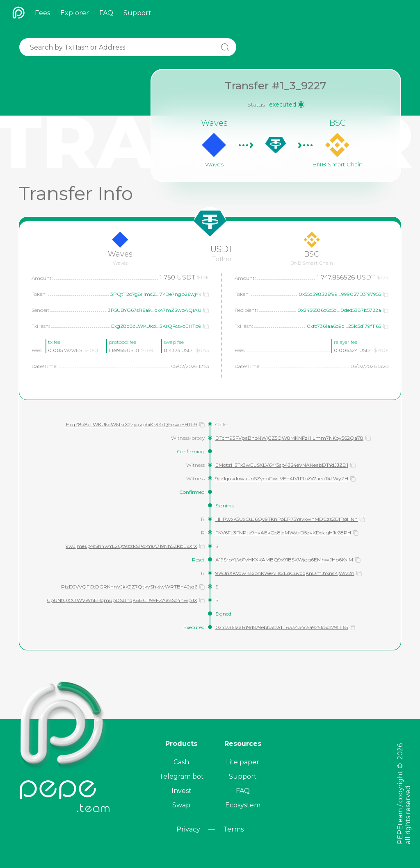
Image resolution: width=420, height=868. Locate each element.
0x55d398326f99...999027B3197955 (340, 294)
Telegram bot (181, 776)
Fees (42, 13)
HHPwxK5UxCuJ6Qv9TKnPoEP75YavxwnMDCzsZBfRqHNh (286, 519)
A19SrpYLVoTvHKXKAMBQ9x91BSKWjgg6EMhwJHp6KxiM (284, 560)
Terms (233, 829)
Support (137, 13)
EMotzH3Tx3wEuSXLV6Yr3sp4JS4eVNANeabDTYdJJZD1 (282, 465)
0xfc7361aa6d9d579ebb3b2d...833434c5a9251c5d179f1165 (282, 627)
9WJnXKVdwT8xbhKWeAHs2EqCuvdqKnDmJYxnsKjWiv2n (285, 573)
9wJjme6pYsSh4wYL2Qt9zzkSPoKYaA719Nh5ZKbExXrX (131, 546)
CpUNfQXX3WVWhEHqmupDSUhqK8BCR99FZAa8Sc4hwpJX (122, 600)
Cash (181, 762)
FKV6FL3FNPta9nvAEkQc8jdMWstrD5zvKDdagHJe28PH (283, 533)
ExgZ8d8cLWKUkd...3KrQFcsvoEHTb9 (156, 326)
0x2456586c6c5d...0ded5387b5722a (339, 310)
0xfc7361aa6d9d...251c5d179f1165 (344, 326)
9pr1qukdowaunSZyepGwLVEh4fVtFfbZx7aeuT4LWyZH (282, 478)
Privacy (188, 829)
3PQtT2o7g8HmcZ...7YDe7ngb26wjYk (156, 294)
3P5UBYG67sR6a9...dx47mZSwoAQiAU (155, 310)
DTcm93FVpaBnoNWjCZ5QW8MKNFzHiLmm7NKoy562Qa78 (289, 438)
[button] (206, 294)
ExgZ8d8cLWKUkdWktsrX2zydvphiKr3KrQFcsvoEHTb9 (132, 424)
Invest (181, 791)
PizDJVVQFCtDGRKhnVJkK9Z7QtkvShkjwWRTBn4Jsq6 (129, 587)
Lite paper (243, 762)
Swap (181, 805)
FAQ (106, 13)
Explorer (75, 13)
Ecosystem (243, 805)
